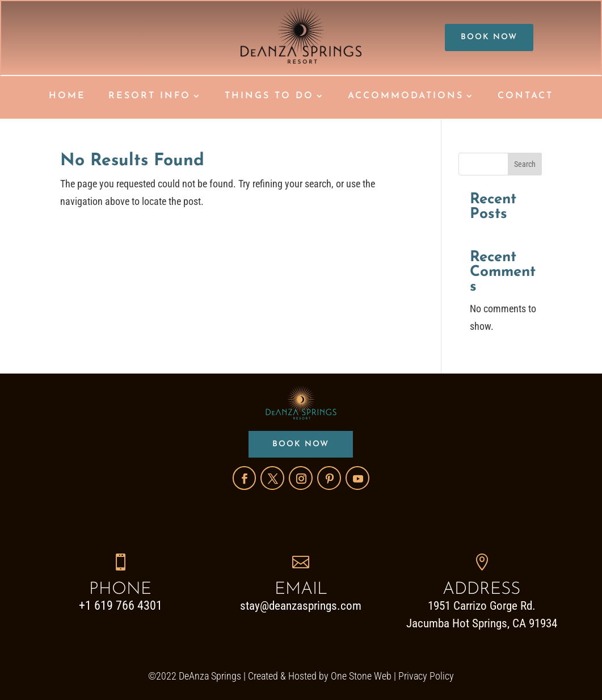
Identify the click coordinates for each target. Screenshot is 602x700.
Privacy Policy (426, 676)
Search (525, 164)
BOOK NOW (489, 37)
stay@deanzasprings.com (301, 606)
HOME (67, 96)
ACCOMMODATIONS (406, 96)
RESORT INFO (150, 96)
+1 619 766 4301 (121, 605)
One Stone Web (361, 676)
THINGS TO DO (269, 96)
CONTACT (525, 96)
